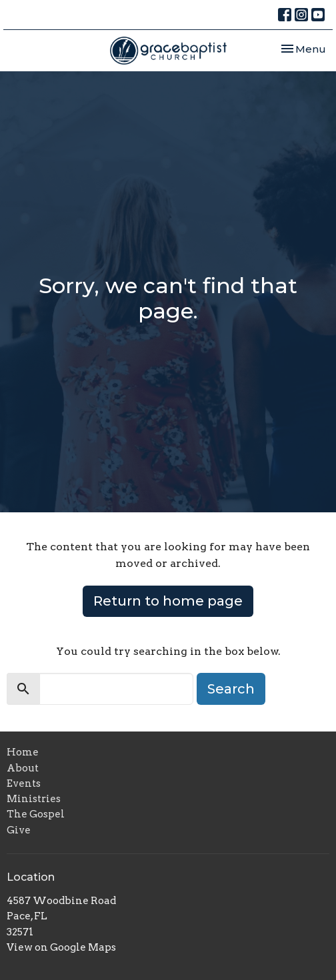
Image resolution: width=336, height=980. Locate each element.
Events (24, 783)
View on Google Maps (61, 947)
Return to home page (168, 601)
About (23, 768)
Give (19, 830)
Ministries (34, 799)
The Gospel (36, 814)
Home (23, 752)
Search (231, 689)
